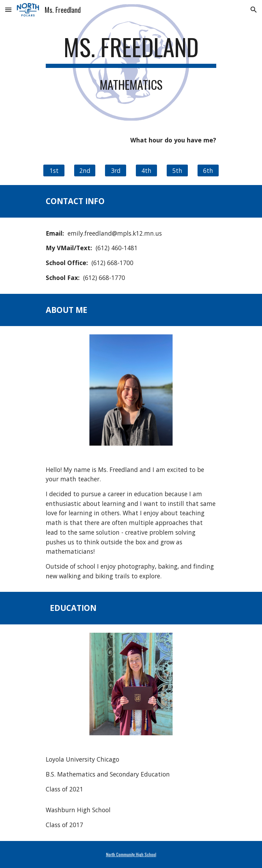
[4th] (146, 171)
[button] (8, 10)
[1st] (54, 171)
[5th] (177, 171)
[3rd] (115, 171)
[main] (131, 50)
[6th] (208, 171)
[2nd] (85, 171)
